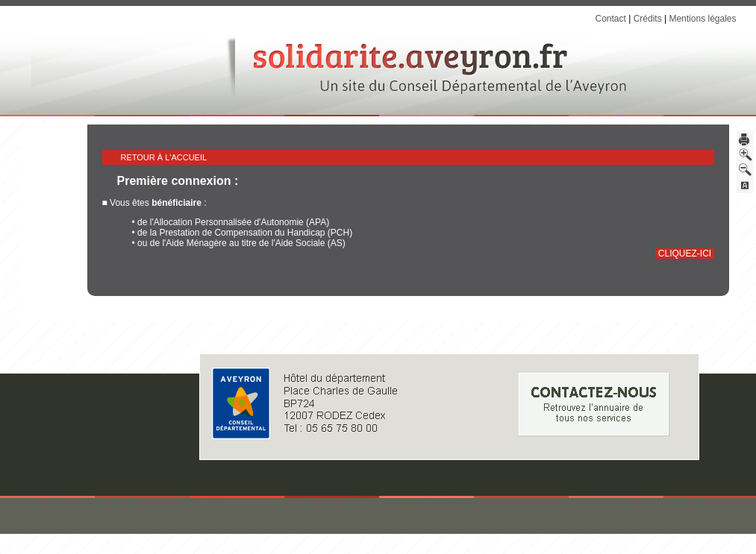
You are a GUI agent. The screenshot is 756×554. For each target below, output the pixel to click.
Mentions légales (702, 19)
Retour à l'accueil (164, 157)
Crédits (648, 19)
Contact (610, 19)
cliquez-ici (684, 254)
